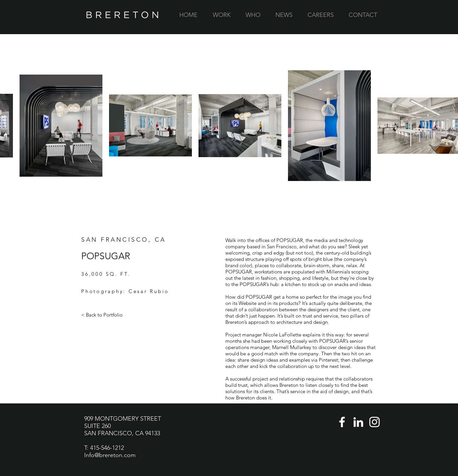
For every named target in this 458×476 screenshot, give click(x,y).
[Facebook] (342, 422)
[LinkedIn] (358, 422)
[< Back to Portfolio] (102, 315)
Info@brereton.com (110, 455)
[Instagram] (374, 422)
